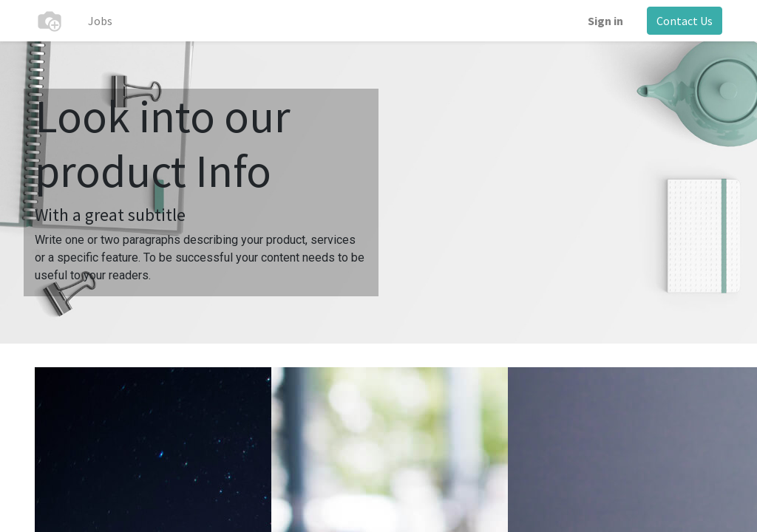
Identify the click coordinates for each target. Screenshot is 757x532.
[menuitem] (100, 21)
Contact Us (685, 21)
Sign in (605, 21)
